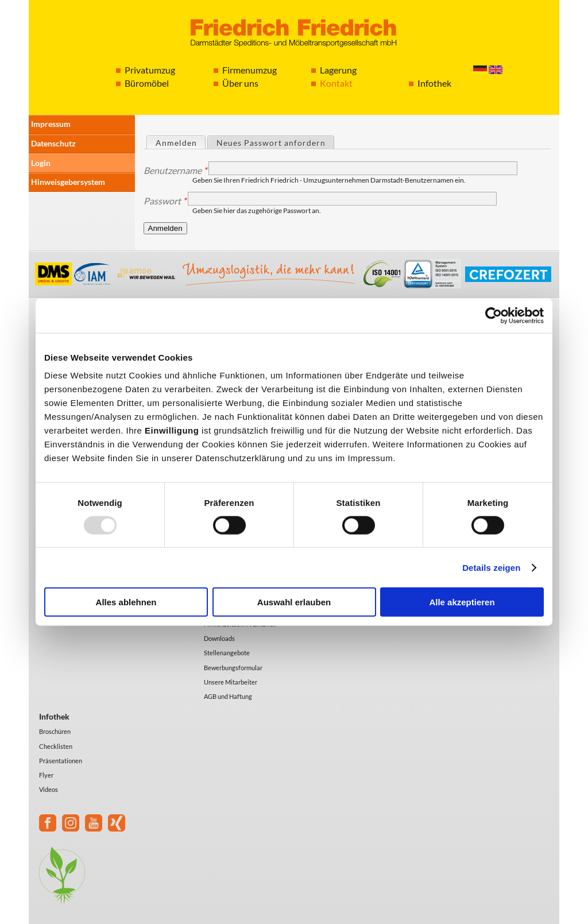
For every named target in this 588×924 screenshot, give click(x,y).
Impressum (51, 124)
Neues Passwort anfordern (271, 143)
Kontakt (336, 83)
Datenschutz (53, 143)
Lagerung (338, 70)
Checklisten (56, 746)
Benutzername (175, 171)
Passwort (165, 201)
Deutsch (480, 70)
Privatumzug (150, 70)
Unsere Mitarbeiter (231, 682)
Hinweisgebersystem (68, 182)
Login (41, 163)
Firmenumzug (249, 70)
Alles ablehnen (126, 602)
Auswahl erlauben (294, 602)
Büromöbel (147, 83)
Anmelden (180, 142)
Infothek (434, 83)
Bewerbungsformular (233, 668)
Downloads (219, 638)
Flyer (46, 775)
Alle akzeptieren (462, 602)
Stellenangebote (227, 653)
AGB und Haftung (228, 696)
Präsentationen (61, 761)
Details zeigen (491, 567)
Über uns (240, 83)
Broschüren (55, 731)
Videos (49, 789)
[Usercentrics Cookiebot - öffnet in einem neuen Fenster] (494, 315)
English (496, 70)
